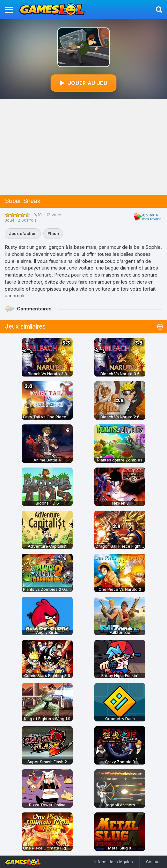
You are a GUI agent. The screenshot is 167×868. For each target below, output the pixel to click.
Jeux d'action (23, 233)
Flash (53, 233)
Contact (153, 862)
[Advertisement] (83, 147)
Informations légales (114, 862)
